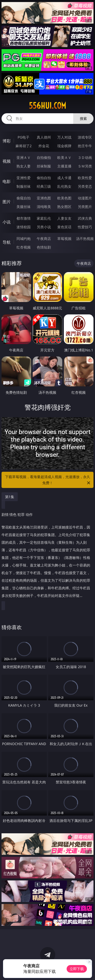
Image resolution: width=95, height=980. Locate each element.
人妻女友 (64, 218)
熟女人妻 (24, 166)
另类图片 (85, 207)
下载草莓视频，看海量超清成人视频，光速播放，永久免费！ (48, 480)
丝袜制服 (44, 166)
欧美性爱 (85, 178)
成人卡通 (64, 178)
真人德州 (44, 137)
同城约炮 (24, 239)
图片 (7, 202)
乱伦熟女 (64, 186)
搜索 (83, 118)
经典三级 (44, 186)
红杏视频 (24, 247)
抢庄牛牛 (85, 146)
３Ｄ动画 (85, 157)
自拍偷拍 (44, 157)
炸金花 (44, 146)
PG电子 (23, 137)
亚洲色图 (44, 198)
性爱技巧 (85, 227)
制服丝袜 (24, 186)
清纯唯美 (44, 207)
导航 (7, 242)
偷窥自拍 (24, 198)
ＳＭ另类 (85, 166)
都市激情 (24, 218)
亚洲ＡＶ (24, 157)
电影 (7, 181)
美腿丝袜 (24, 207)
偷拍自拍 (44, 178)
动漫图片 (85, 198)
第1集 (10, 497)
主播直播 (64, 166)
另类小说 (44, 227)
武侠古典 (85, 218)
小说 (7, 222)
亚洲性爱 (24, 178)
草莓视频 (64, 239)
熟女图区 (64, 207)
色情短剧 (44, 247)
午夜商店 (44, 239)
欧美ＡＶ (64, 157)
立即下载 (77, 969)
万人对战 (64, 137)
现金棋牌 (64, 146)
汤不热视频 (85, 239)
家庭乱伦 (44, 218)
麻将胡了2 (24, 146)
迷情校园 (24, 227)
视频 (7, 161)
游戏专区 (85, 137)
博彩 (7, 141)
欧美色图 (64, 198)
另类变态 (85, 186)
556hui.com (48, 106)
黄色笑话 (64, 227)
